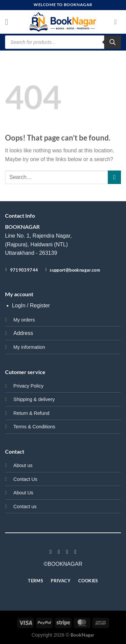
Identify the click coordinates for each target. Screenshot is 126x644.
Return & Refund (31, 413)
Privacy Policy (29, 386)
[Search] (113, 42)
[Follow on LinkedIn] (75, 552)
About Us (23, 493)
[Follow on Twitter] (67, 552)
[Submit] (114, 177)
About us (23, 465)
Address (23, 333)
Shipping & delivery (34, 399)
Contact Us (25, 479)
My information (29, 347)
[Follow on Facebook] (51, 552)
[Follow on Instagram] (59, 552)
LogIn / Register (31, 305)
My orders (24, 320)
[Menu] (9, 22)
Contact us (25, 507)
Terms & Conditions (34, 427)
